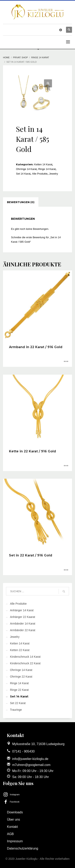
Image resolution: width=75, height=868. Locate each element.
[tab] (21, 202)
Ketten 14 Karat (43, 164)
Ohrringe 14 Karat (26, 169)
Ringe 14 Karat (40, 57)
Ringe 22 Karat (19, 690)
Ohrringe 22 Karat (21, 677)
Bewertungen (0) (21, 202)
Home (6, 57)
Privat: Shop (20, 57)
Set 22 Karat (18, 703)
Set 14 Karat (23, 174)
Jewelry (54, 174)
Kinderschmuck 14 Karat (25, 657)
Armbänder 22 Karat (23, 630)
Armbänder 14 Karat (23, 624)
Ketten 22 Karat (20, 650)
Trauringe (16, 710)
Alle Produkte (40, 174)
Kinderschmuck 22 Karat (25, 663)
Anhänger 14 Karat (22, 610)
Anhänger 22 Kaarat (22, 617)
